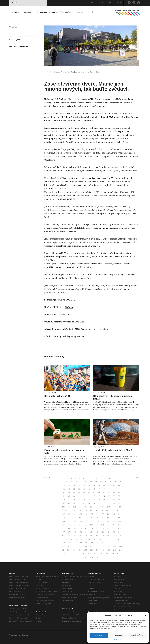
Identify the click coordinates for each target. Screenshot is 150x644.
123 (69, 514)
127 (92, 514)
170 (86, 528)
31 (79, 485)
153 (114, 521)
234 (80, 550)
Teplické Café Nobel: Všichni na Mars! (113, 450)
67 (79, 496)
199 (65, 539)
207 (112, 539)
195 (103, 536)
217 (108, 543)
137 (86, 518)
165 (120, 525)
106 (97, 507)
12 (110, 478)
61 (109, 493)
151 (103, 521)
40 (64, 489)
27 (121, 482)
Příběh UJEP (65, 314)
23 (101, 482)
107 (103, 507)
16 (67, 482)
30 (74, 485)
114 (81, 511)
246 (89, 554)
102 (75, 507)
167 (69, 528)
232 (68, 550)
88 (64, 503)
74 (114, 496)
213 (86, 543)
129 (103, 514)
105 (92, 507)
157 (75, 525)
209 (64, 543)
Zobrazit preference (137, 635)
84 (104, 500)
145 (69, 521)
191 (80, 536)
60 (104, 493)
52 (64, 493)
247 (95, 554)
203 (88, 539)
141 (108, 518)
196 (108, 536)
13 (115, 478)
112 (70, 511)
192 (86, 536)
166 (64, 528)
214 (92, 543)
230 (120, 546)
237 (97, 550)
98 (114, 503)
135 (75, 518)
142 (114, 518)
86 (114, 500)
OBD (101, 3)
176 (119, 528)
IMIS (110, 3)
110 (120, 507)
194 (97, 536)
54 (74, 493)
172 (97, 528)
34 (94, 485)
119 (107, 511)
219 (119, 543)
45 (89, 489)
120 (113, 511)
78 (74, 500)
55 (79, 493)
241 (120, 550)
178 (69, 532)
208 (118, 539)
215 (97, 543)
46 (94, 489)
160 (91, 525)
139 (97, 518)
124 (75, 514)
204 (94, 539)
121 (118, 511)
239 (109, 550)
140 (103, 518)
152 (108, 521)
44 (84, 489)
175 (114, 528)
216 (103, 543)
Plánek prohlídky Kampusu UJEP (69, 336)
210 (70, 543)
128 (97, 514)
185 (108, 532)
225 (91, 546)
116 (91, 511)
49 (109, 489)
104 (86, 507)
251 (118, 554)
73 (109, 496)
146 (75, 521)
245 (83, 554)
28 (64, 485)
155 (64, 525)
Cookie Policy (118, 640)
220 (63, 546)
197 (114, 536)
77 (69, 500)
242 (65, 554)
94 (94, 503)
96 (104, 503)
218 (114, 543)
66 (74, 496)
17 (72, 482)
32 (84, 485)
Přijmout (99, 635)
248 (101, 554)
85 (109, 500)
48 (104, 489)
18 (77, 482)
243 (71, 554)
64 (64, 496)
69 (90, 496)
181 (86, 532)
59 (99, 493)
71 (99, 496)
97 (109, 503)
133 (64, 518)
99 (119, 503)
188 (63, 536)
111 (65, 511)
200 (71, 539)
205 (100, 539)
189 (69, 536)
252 (86, 557)
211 (75, 543)
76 (64, 500)
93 (89, 503)
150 (98, 521)
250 (112, 554)
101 (69, 507)
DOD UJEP (71, 300)
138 (91, 518)
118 (102, 511)
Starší (137, 478)
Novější (47, 478)
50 (115, 489)
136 (80, 518)
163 (108, 525)
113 (75, 511)
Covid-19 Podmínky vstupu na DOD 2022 (64, 322)
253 (91, 557)
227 (103, 546)
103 (80, 507)
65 (69, 496)
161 (97, 525)
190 (75, 536)
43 (79, 489)
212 (81, 543)
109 (114, 507)
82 (94, 500)
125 (81, 514)
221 (68, 546)
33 (89, 485)
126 (86, 514)
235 (86, 550)
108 (109, 507)
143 (119, 518)
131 (114, 514)
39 (119, 485)
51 (119, 489)
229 (114, 546)
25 (111, 482)
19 (81, 482)
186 (114, 532)
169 (81, 528)
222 (74, 546)
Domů (49, 72)
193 (91, 536)
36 (104, 485)
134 (69, 518)
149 (92, 521)
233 (74, 550)
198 (120, 536)
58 (94, 493)
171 (92, 528)
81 (89, 500)
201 (77, 539)
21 (91, 482)
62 (114, 493)
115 (86, 511)
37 (109, 485)
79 (79, 500)
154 (120, 521)
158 (80, 525)
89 (69, 503)
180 (81, 532)
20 (86, 482)
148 (86, 521)
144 (64, 521)
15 (62, 482)
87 (119, 500)
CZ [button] (93, 3)
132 (119, 514)
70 (95, 496)
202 (82, 539)
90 (74, 503)
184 (103, 532)
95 (99, 503)
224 (86, 546)
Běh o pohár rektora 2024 (57, 396)
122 (64, 514)
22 (96, 482)
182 (91, 532)
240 (115, 550)
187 (119, 532)
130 (108, 514)
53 (69, 493)
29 (69, 485)
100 (63, 507)
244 (77, 554)
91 (79, 503)
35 (99, 485)
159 (86, 525)
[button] (145, 615)
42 (74, 489)
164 (114, 525)
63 (119, 493)
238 (103, 550)
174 (108, 528)
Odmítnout (118, 635)
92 (84, 503)
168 (75, 528)
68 (84, 496)
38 (114, 485)
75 (119, 496)
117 (97, 511)
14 (119, 478)
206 (106, 539)
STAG (119, 3)
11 (105, 478)
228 (109, 546)
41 (69, 489)
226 (97, 546)
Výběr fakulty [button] (28, 3)
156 (69, 525)
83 (99, 500)
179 (75, 532)
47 (99, 489)
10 (101, 478)
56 (84, 493)
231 (63, 550)
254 (97, 557)
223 (80, 546)
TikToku (69, 307)
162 (103, 525)
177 (64, 532)
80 (84, 500)
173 (103, 528)
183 (97, 532)
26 (116, 482)
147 (81, 521)
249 (106, 554)
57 (89, 493)
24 (106, 482)
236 (91, 550)
